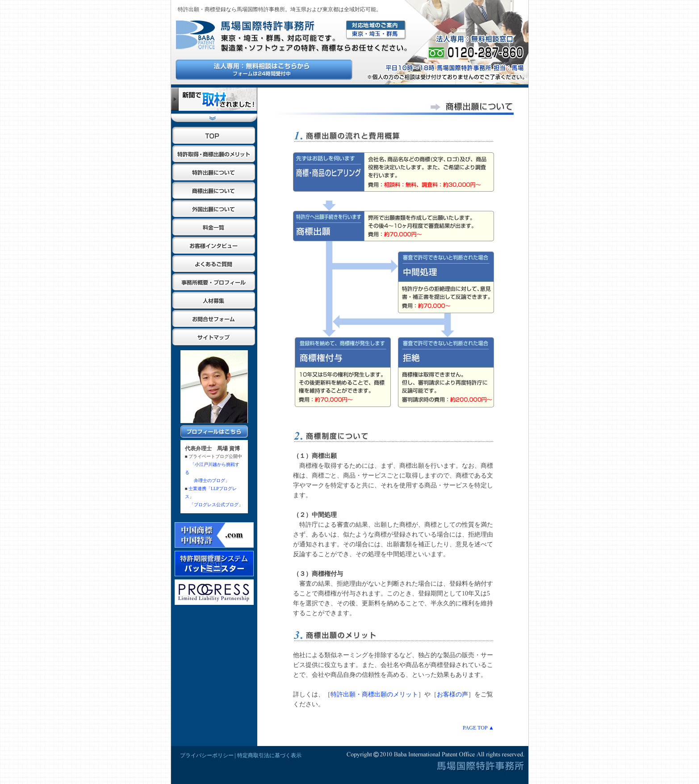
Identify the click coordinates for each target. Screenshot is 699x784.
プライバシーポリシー (207, 755)
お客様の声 (452, 694)
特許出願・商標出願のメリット (374, 694)
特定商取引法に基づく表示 (269, 755)
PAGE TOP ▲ (478, 728)
